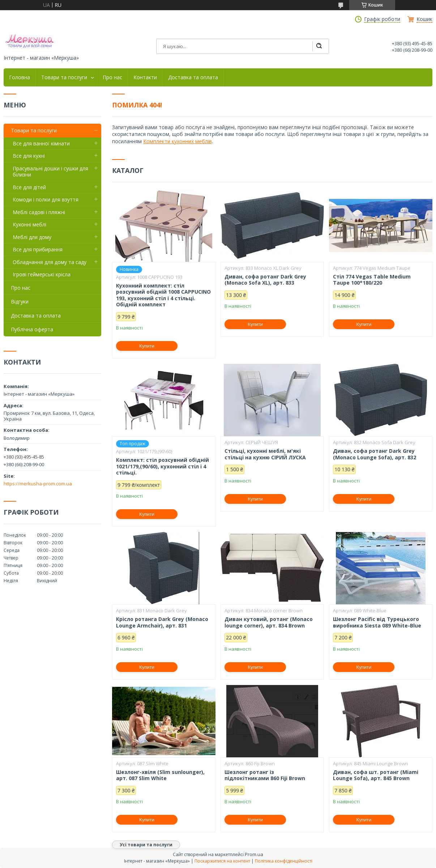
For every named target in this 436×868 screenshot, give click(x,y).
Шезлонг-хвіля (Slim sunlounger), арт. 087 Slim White (160, 775)
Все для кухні (29, 156)
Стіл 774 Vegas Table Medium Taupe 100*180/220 (372, 280)
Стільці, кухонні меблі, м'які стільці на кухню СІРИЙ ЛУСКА (265, 454)
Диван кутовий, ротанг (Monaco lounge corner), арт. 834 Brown (269, 622)
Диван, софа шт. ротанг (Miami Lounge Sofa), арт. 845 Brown (376, 775)
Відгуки (20, 301)
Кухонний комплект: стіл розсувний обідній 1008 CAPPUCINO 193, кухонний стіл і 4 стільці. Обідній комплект (163, 295)
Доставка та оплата (193, 77)
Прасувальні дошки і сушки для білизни (50, 172)
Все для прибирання (38, 249)
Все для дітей (29, 187)
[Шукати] (319, 46)
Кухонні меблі (29, 224)
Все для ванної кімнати (41, 143)
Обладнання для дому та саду (50, 262)
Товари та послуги (64, 77)
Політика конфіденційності (284, 861)
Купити (147, 346)
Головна (20, 77)
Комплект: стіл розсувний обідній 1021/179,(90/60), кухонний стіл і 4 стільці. (163, 466)
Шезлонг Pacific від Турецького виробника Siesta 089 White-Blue (377, 622)
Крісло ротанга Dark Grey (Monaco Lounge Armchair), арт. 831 (162, 622)
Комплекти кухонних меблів (178, 141)
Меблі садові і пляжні (39, 212)
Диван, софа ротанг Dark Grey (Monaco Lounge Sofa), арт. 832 (375, 454)
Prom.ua (254, 854)
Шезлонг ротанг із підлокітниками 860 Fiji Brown (265, 775)
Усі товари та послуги (146, 845)
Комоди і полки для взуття (46, 199)
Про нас (112, 77)
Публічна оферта (32, 329)
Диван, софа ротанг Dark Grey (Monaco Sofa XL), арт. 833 (265, 280)
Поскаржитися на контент (222, 861)
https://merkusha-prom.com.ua (38, 484)
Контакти (145, 77)
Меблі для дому (32, 237)
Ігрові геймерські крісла (42, 274)
